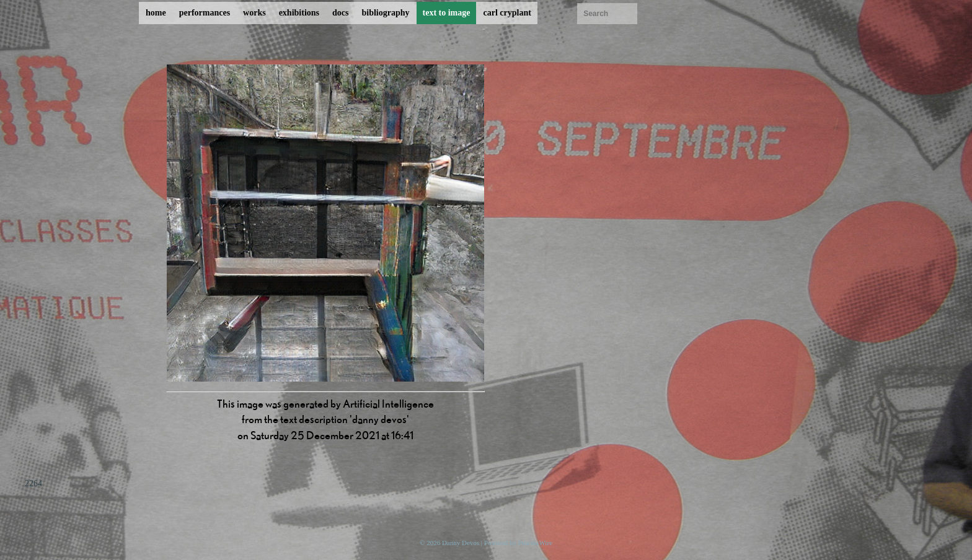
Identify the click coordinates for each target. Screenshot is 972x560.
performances (205, 13)
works (254, 13)
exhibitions (299, 13)
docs (340, 13)
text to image (447, 13)
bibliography (385, 13)
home (156, 13)
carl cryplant (507, 13)
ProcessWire (535, 543)
